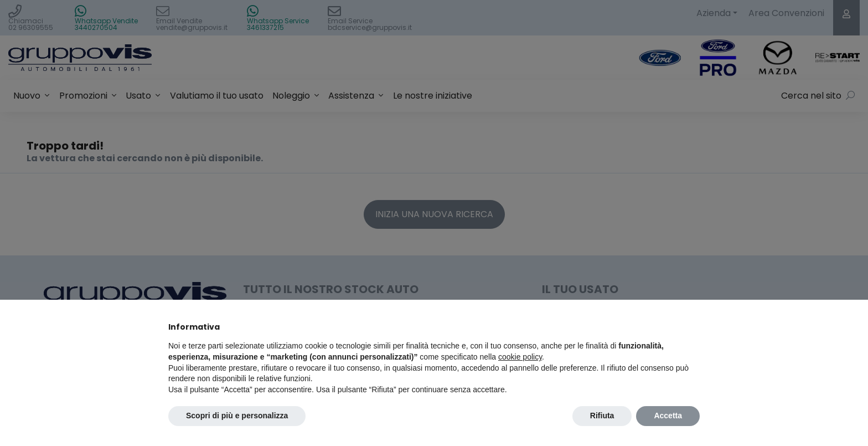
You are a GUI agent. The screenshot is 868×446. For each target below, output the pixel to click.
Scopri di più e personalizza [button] (237, 416)
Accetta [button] (668, 416)
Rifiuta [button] (602, 416)
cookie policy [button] (520, 357)
